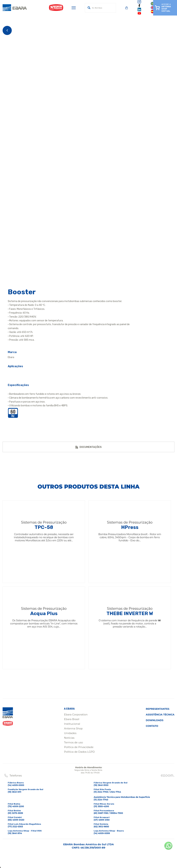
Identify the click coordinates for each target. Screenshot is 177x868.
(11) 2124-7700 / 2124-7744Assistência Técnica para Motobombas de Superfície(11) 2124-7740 (122, 796)
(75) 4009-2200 (16, 806)
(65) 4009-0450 (16, 820)
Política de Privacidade (79, 747)
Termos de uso (73, 742)
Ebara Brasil (72, 719)
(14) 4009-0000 (16, 785)
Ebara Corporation (76, 714)
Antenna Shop (73, 728)
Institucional (72, 724)
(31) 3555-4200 (101, 806)
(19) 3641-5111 (15, 792)
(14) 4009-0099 (102, 833)
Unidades (70, 733)
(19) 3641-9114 (15, 833)
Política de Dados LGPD (79, 752)
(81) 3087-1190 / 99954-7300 (108, 813)
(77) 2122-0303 (15, 827)
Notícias (69, 738)
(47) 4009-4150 (102, 820)
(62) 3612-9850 (101, 827)
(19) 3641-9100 (101, 785)
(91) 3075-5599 (15, 813)
